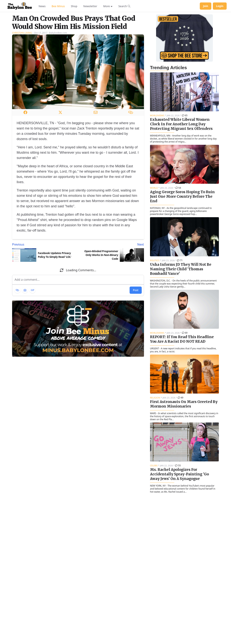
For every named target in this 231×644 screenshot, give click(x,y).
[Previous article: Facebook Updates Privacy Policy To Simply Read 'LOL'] (44, 244)
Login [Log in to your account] (220, 6)
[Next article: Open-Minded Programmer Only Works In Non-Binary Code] (112, 244)
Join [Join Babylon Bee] (206, 6)
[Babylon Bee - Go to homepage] (20, 6)
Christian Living (22, 33)
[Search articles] (124, 6)
